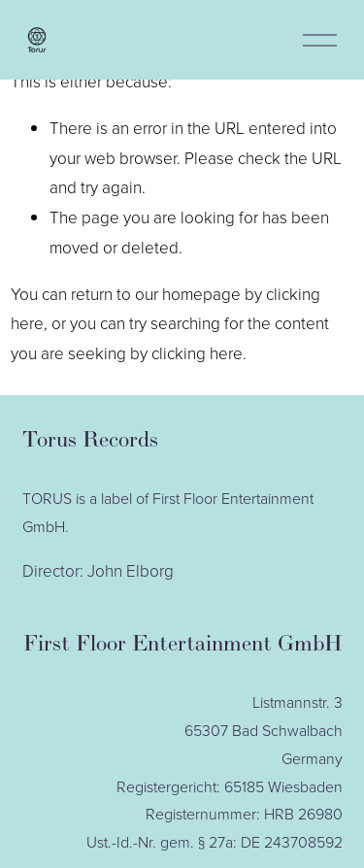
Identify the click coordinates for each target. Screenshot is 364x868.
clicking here (197, 353)
